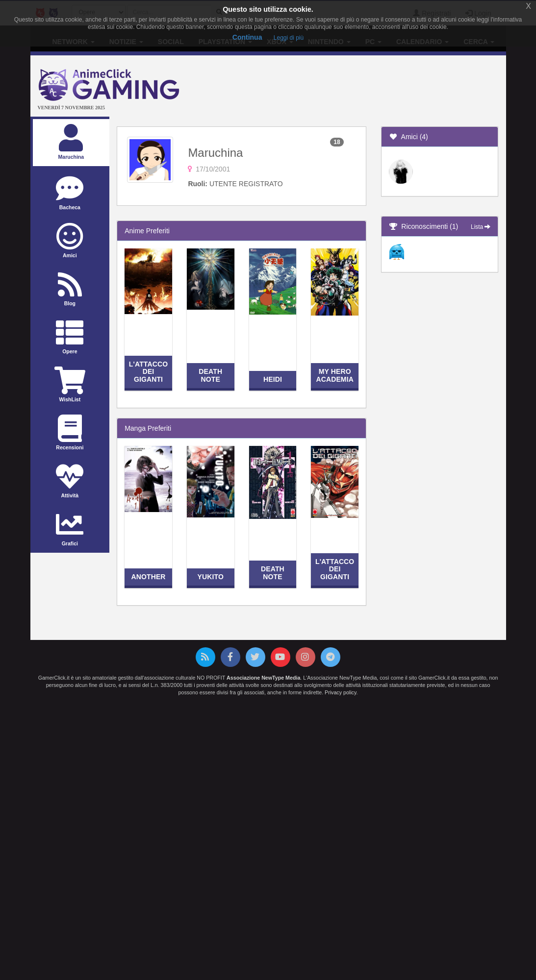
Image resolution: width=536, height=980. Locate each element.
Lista (481, 227)
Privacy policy (340, 692)
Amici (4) (408, 137)
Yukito (211, 577)
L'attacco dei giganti (148, 372)
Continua (247, 37)
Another (148, 577)
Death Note (210, 375)
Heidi (273, 379)
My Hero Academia (335, 375)
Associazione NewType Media (263, 678)
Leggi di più (289, 38)
